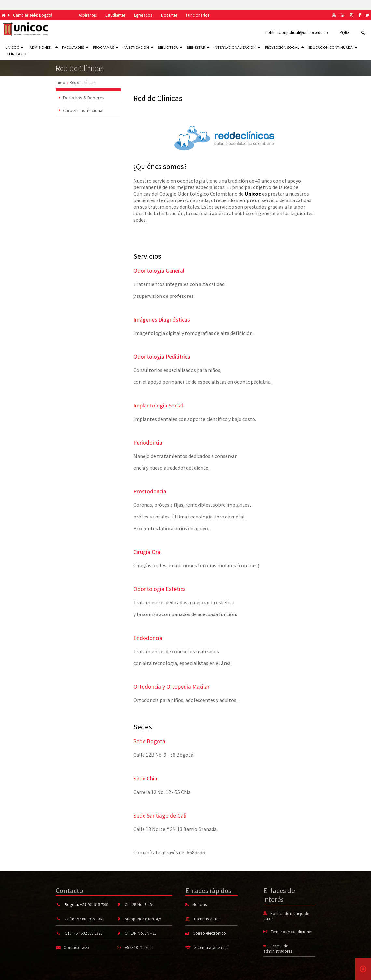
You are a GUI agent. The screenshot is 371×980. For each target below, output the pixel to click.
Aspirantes (88, 15)
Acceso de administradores (278, 948)
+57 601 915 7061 (94, 904)
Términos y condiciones (292, 932)
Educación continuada (333, 47)
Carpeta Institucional (81, 110)
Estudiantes (115, 15)
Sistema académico (212, 947)
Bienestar (198, 47)
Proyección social (284, 47)
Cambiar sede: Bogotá (33, 15)
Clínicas (17, 54)
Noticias (199, 904)
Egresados (143, 15)
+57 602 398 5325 (88, 933)
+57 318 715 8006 (139, 947)
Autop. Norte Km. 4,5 (143, 919)
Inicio (61, 82)
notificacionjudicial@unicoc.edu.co (297, 32)
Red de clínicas (82, 82)
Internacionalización (237, 47)
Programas (106, 47)
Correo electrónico (209, 933)
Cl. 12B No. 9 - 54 (139, 904)
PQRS (344, 32)
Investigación (138, 47)
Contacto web (76, 947)
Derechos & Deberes (82, 98)
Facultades (75, 47)
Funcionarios (198, 15)
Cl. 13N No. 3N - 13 (141, 933)
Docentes (169, 15)
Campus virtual (207, 919)
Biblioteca (170, 47)
